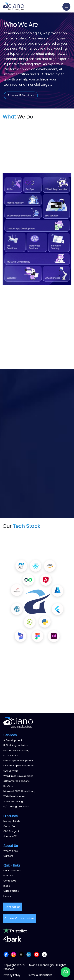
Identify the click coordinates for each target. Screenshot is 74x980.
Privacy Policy (12, 975)
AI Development (13, 740)
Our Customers (12, 871)
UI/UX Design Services (16, 806)
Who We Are (11, 851)
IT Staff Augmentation (16, 745)
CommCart (10, 826)
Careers (8, 856)
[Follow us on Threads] (21, 954)
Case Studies (11, 891)
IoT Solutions (11, 755)
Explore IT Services (21, 95)
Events (7, 896)
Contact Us (10, 881)
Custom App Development (19, 766)
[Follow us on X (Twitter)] (44, 954)
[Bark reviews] (12, 939)
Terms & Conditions (40, 975)
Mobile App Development (18, 761)
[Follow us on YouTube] (37, 954)
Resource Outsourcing (16, 750)
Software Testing (13, 801)
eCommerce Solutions (16, 781)
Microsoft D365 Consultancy (19, 791)
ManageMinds (12, 821)
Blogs (7, 886)
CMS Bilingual (11, 831)
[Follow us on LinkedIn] (29, 954)
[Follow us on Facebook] (6, 954)
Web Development (14, 796)
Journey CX (10, 836)
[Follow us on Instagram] (14, 954)
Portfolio (8, 876)
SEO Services (11, 771)
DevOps (8, 786)
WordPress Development (18, 776)
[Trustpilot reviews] (15, 930)
